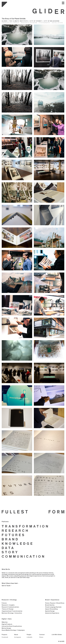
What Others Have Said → (11, 583)
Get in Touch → (7, 586)
